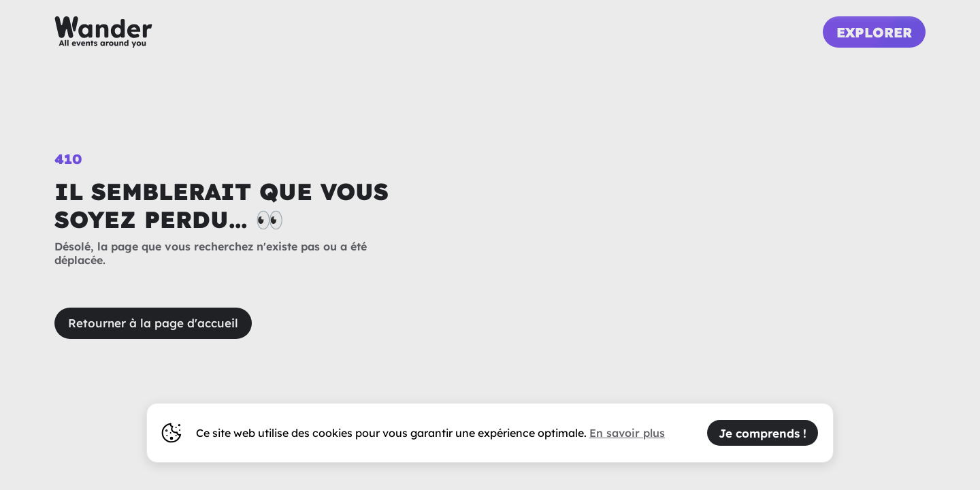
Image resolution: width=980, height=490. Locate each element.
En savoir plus (627, 433)
